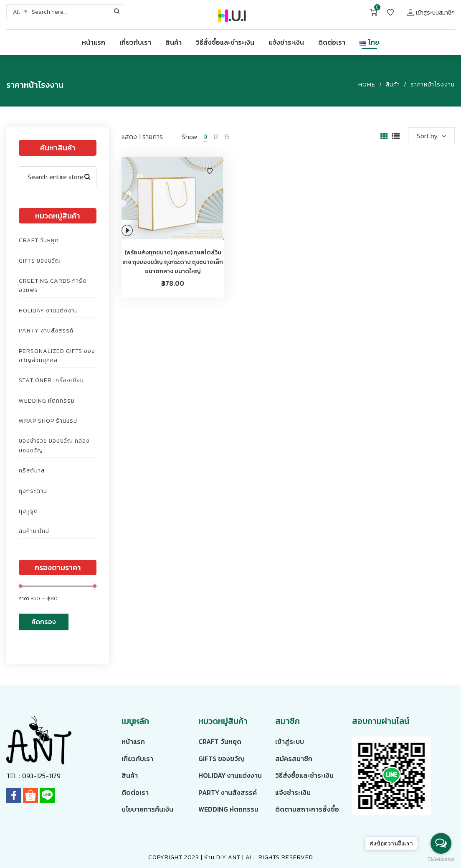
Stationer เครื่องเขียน (51, 380)
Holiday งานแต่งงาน (48, 311)
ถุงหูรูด (28, 511)
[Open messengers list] (441, 843)
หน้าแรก (133, 741)
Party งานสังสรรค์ (46, 331)
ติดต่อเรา (135, 792)
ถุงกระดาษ (33, 491)
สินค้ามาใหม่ (34, 531)
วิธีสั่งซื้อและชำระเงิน (304, 775)
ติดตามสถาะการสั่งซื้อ (307, 809)
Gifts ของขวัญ (40, 261)
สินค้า (393, 85)
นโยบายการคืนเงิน (147, 809)
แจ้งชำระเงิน (293, 792)
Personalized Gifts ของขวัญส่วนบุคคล (57, 356)
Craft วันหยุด (39, 240)
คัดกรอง (44, 622)
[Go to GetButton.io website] (441, 859)
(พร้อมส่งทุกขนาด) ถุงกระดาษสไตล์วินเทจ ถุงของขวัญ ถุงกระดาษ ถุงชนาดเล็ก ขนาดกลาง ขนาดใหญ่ (173, 262)
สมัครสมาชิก (294, 759)
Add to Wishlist (210, 171)
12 (216, 137)
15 (227, 137)
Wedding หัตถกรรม (47, 401)
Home (367, 85)
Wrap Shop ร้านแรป (48, 421)
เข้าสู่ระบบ (290, 741)
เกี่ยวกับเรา (137, 759)
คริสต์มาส (32, 471)
